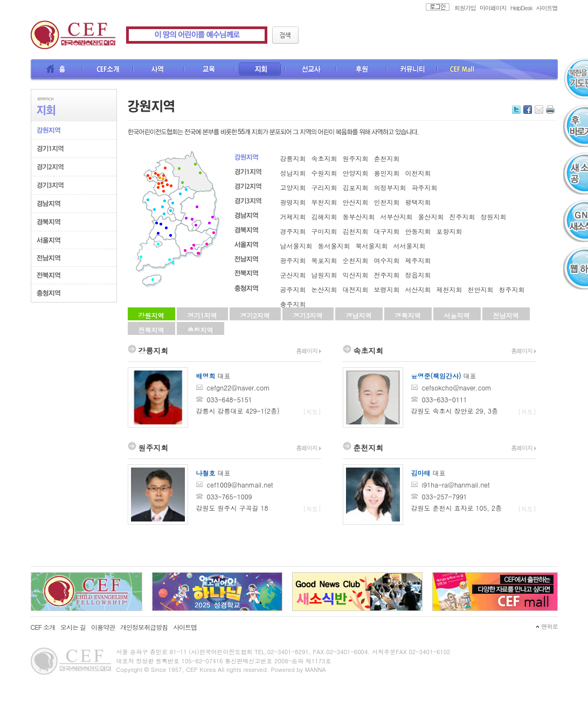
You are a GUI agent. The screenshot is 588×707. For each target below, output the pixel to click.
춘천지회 (387, 158)
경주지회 (293, 231)
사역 (159, 70)
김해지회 (324, 217)
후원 (362, 70)
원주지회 (356, 158)
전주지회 (387, 275)
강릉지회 (293, 158)
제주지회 (418, 260)
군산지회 (293, 275)
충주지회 (293, 304)
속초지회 (324, 158)
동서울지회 (334, 246)
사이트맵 (547, 8)
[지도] (312, 412)
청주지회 (512, 289)
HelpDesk (521, 8)
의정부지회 (390, 187)
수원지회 (324, 173)
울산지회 (431, 217)
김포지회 (356, 187)
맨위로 (550, 626)
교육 (210, 70)
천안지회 (481, 289)
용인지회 (387, 173)
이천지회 (418, 173)
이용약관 (103, 627)
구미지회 (324, 231)
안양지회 (356, 173)
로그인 (434, 7)
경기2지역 (255, 315)
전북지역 (151, 330)
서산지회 (418, 289)
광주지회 (293, 260)
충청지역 (200, 330)
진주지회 (462, 217)
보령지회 (387, 289)
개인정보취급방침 (144, 627)
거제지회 (293, 217)
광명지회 (293, 202)
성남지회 (293, 173)
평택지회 (418, 202)
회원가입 (465, 8)
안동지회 (418, 231)
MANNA (316, 670)
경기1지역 (202, 315)
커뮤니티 (412, 70)
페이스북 (528, 109)
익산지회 (356, 275)
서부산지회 (397, 217)
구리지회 (324, 187)
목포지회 (324, 260)
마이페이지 (493, 8)
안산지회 (356, 202)
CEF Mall (463, 70)
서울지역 (457, 315)
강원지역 (151, 315)
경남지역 (359, 315)
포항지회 (449, 231)
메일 (539, 109)
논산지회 (324, 289)
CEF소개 (108, 70)
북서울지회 (372, 246)
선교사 (311, 70)
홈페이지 (309, 351)
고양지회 (293, 187)
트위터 (516, 109)
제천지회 (449, 289)
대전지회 (356, 289)
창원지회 (494, 217)
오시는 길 (73, 627)
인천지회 (387, 202)
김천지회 (356, 231)
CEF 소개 (43, 627)
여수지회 (387, 260)
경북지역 (408, 315)
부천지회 (324, 202)
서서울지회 (410, 246)
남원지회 (324, 275)
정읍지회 (418, 275)
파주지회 (425, 187)
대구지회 (387, 231)
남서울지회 (296, 246)
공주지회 (293, 289)
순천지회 (356, 260)
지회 (260, 70)
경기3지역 (308, 315)
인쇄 (550, 109)
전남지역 (506, 315)
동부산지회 (359, 217)
